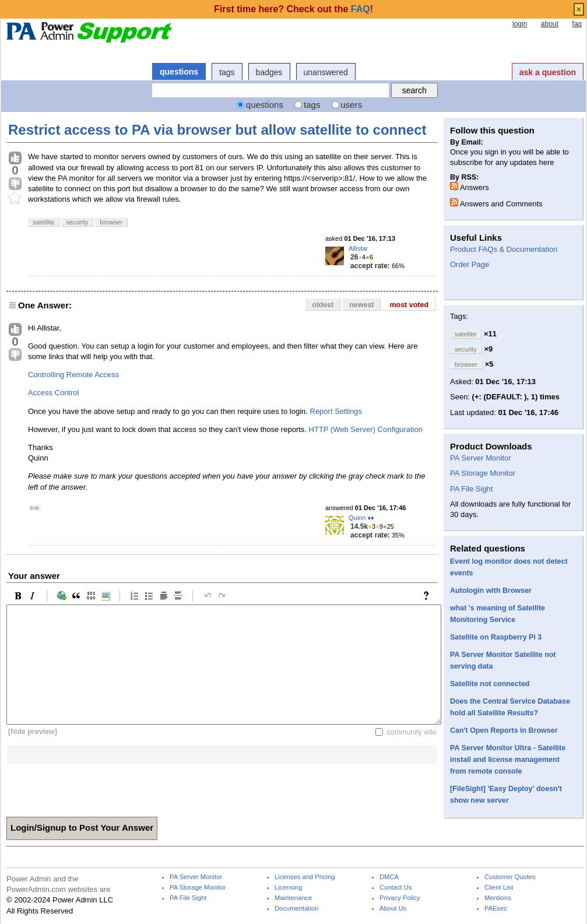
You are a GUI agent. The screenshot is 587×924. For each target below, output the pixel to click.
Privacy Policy (400, 898)
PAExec (496, 909)
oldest (323, 305)
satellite (43, 222)
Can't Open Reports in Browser (504, 730)
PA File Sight (471, 489)
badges (269, 72)
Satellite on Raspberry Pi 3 (496, 637)
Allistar (358, 248)
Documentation (296, 909)
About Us (393, 909)
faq (577, 24)
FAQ (361, 9)
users (352, 105)
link (35, 508)
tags (227, 72)
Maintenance (293, 898)
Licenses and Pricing (305, 877)
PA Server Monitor (481, 458)
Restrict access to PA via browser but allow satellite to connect (217, 130)
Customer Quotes (510, 877)
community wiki (411, 732)
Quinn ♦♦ (361, 518)
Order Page (470, 264)
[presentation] (95, 786)
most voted (409, 305)
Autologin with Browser (491, 591)
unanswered (326, 72)
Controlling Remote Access (73, 375)
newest (361, 305)
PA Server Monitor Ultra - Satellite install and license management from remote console (508, 760)
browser (111, 222)
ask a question (548, 72)
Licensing (288, 888)
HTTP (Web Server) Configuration (366, 429)
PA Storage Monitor (483, 473)
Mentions (498, 898)
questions (179, 72)
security (77, 222)
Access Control (53, 393)
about (550, 24)
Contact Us (396, 888)
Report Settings (336, 411)
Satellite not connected (490, 684)
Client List (499, 888)
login (520, 24)
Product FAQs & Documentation (504, 249)
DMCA (389, 877)
